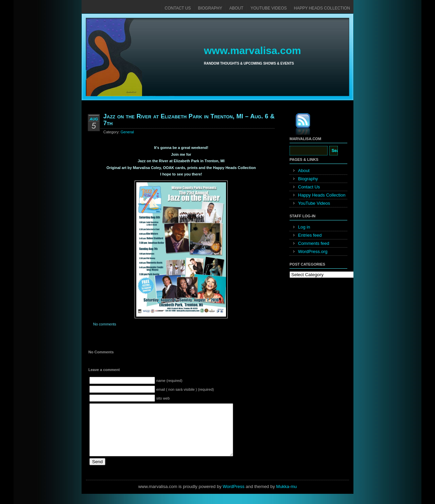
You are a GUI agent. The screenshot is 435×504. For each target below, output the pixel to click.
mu (294, 497)
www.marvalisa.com (253, 51)
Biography (210, 8)
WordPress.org (313, 251)
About (236, 8)
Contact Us (178, 8)
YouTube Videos (269, 8)
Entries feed (310, 235)
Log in (304, 227)
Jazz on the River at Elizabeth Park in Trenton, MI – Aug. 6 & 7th (189, 120)
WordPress (233, 497)
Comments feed (314, 243)
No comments (105, 324)
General (127, 132)
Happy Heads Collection (322, 8)
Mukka (283, 497)
